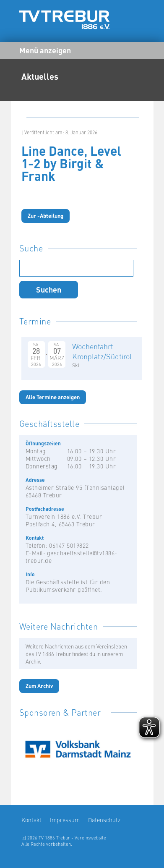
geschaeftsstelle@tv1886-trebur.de (72, 557)
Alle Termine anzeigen (53, 397)
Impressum (65, 820)
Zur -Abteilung (46, 216)
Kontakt (31, 820)
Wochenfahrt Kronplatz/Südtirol (102, 351)
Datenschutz (104, 820)
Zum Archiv (39, 686)
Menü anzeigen (45, 50)
